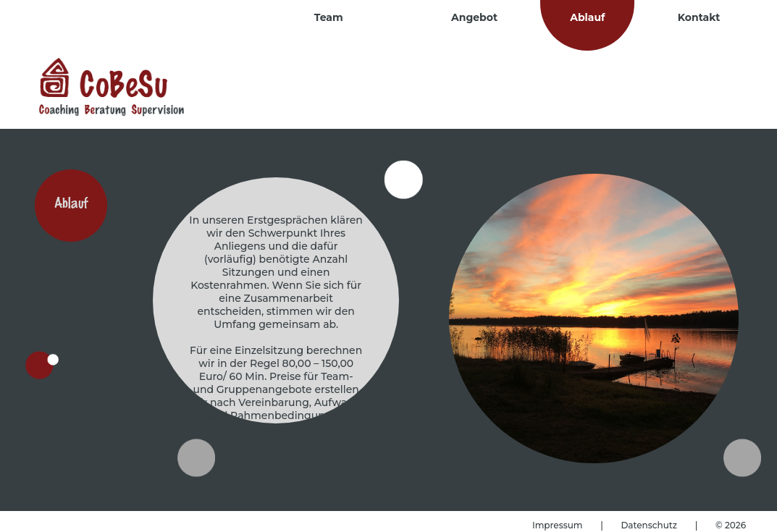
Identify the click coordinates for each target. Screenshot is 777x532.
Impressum (559, 525)
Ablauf (587, 17)
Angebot (474, 17)
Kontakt (699, 17)
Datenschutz (650, 525)
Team (329, 17)
